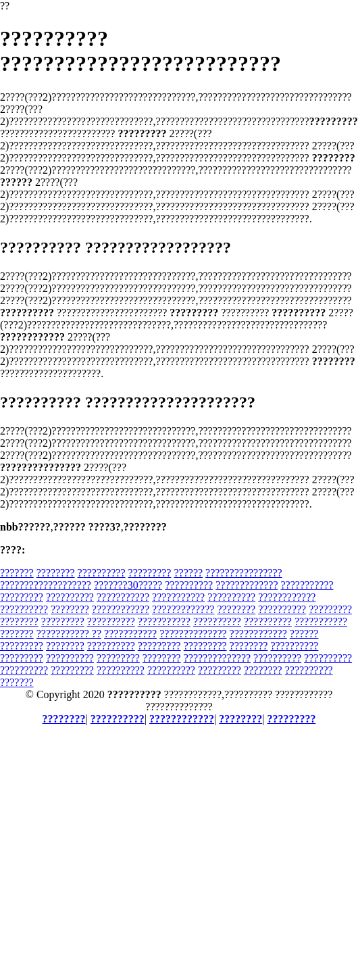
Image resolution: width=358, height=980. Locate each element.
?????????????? (193, 634)
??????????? (307, 585)
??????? (17, 573)
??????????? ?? (69, 634)
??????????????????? (46, 585)
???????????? (287, 597)
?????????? (102, 573)
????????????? (247, 585)
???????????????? (244, 573)
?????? (188, 573)
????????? (150, 573)
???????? (56, 573)
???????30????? (128, 585)
